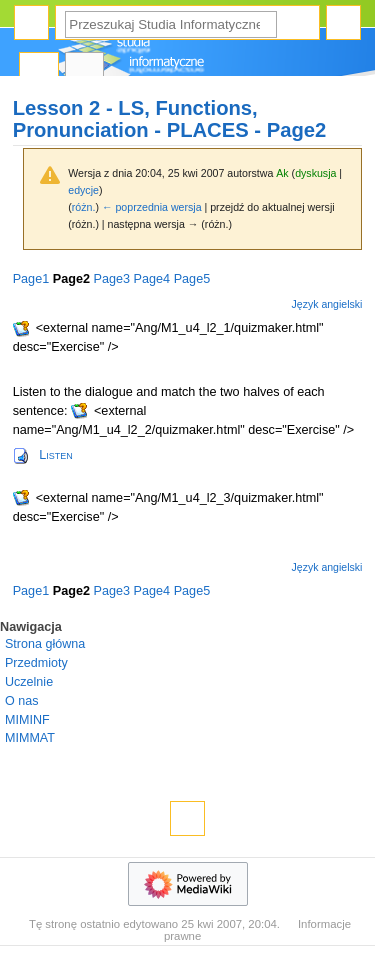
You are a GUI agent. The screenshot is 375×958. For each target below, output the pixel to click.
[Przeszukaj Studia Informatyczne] (171, 24)
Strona (39, 70)
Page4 (152, 279)
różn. (84, 207)
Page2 (71, 279)
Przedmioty (36, 663)
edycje (83, 190)
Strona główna (45, 644)
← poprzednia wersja (152, 207)
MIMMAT (30, 738)
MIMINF (27, 720)
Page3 (111, 279)
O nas (21, 701)
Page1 (31, 279)
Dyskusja (85, 70)
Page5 (192, 279)
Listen (56, 455)
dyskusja (315, 173)
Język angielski (327, 304)
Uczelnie (29, 682)
